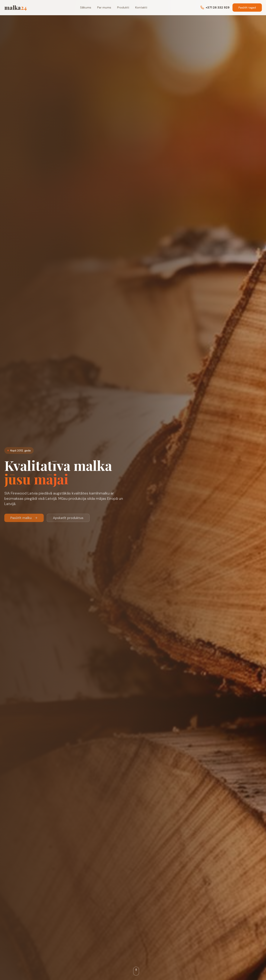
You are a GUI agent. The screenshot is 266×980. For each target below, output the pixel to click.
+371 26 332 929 (215, 7)
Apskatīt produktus (68, 520)
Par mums (104, 7)
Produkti (123, 7)
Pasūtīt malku (24, 520)
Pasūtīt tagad (247, 8)
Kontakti (141, 7)
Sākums (86, 7)
